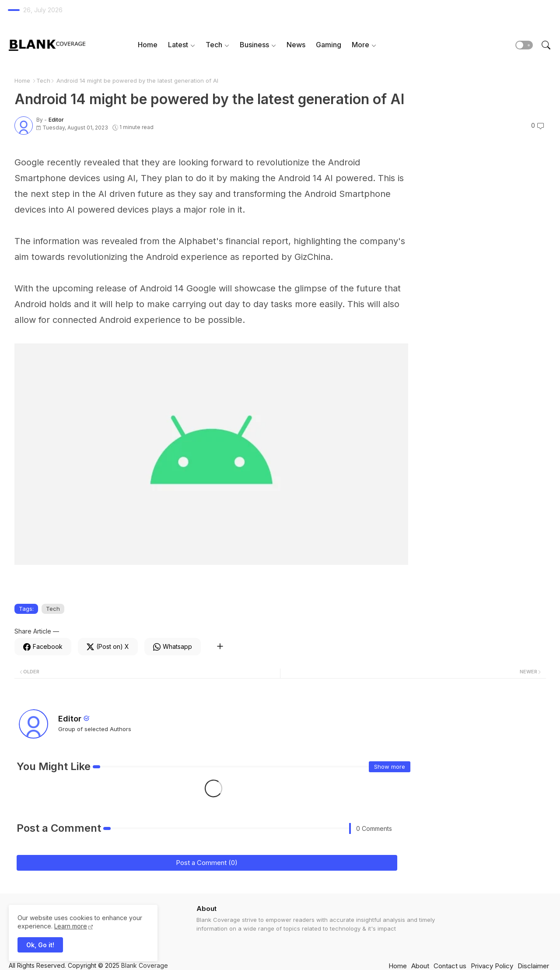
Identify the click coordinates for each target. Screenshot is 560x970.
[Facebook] (43, 647)
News (296, 45)
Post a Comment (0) (207, 863)
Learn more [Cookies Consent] (71, 926)
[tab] (148, 45)
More (360, 45)
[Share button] (220, 647)
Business (254, 45)
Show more (390, 767)
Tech (214, 45)
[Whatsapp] (173, 647)
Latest (178, 45)
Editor (70, 719)
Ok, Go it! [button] (40, 945)
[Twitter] (108, 647)
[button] (524, 45)
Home (148, 45)
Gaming (329, 45)
